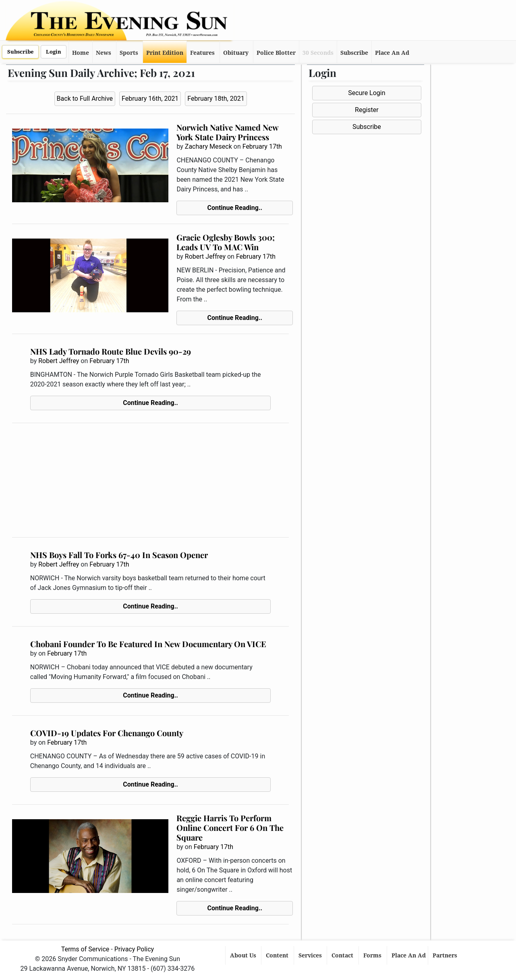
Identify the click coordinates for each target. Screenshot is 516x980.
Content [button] (278, 955)
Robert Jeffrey (205, 256)
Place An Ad (392, 53)
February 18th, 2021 (216, 99)
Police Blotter (276, 53)
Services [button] (311, 955)
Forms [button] (373, 955)
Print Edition (165, 53)
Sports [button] (129, 53)
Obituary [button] (236, 53)
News (104, 53)
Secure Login (367, 93)
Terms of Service (85, 949)
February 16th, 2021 (150, 99)
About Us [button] (244, 955)
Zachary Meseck (208, 146)
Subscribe (20, 52)
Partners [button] (446, 955)
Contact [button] (343, 955)
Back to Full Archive (85, 99)
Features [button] (202, 53)
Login (54, 52)
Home (81, 53)
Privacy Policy (134, 949)
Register (367, 110)
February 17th (262, 146)
